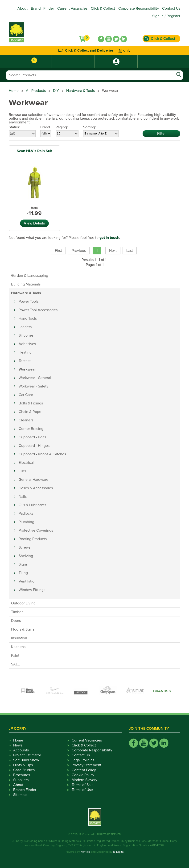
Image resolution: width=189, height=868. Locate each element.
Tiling (23, 573)
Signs (23, 564)
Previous (79, 251)
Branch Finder (42, 8)
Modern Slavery (84, 780)
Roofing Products (33, 539)
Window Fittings (32, 590)
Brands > (162, 691)
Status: (14, 127)
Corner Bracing (31, 429)
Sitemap (20, 795)
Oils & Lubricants (32, 505)
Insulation (19, 638)
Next (113, 251)
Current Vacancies (72, 8)
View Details (34, 223)
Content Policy (84, 770)
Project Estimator (27, 755)
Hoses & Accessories (36, 488)
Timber (17, 612)
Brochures (22, 775)
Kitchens (18, 647)
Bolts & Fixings (31, 403)
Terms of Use (82, 790)
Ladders (25, 327)
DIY (56, 91)
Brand (45, 127)
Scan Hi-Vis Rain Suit (35, 151)
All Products (36, 91)
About (23, 8)
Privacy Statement (86, 765)
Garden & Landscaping (30, 276)
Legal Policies (83, 760)
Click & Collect (103, 8)
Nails (23, 497)
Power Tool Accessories (38, 310)
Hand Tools (28, 318)
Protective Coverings (36, 530)
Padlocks (26, 513)
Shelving (26, 556)
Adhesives (27, 344)
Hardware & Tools (80, 91)
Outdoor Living (23, 603)
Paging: (62, 127)
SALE (15, 664)
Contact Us (171, 8)
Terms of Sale (83, 785)
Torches (25, 361)
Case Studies (24, 770)
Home (14, 91)
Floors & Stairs (23, 629)
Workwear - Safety (33, 386)
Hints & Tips (23, 765)
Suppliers (21, 780)
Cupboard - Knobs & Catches (42, 454)
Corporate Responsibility (139, 8)
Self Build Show (26, 760)
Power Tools (29, 302)
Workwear (27, 369)
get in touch (109, 238)
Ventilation (28, 581)
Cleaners (26, 420)
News (18, 745)
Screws (25, 547)
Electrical (26, 463)
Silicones (26, 335)
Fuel (22, 471)
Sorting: (90, 127)
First (58, 251)
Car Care (26, 395)
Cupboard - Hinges (34, 446)
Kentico (85, 852)
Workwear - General (35, 378)
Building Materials (26, 284)
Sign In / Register (166, 16)
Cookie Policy (83, 775)
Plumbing (26, 522)
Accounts (21, 750)
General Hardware (33, 480)
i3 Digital (119, 852)
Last (130, 251)
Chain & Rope (30, 412)
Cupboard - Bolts (32, 437)
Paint (15, 656)
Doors (16, 621)
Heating (25, 352)
